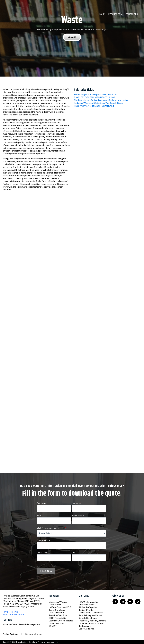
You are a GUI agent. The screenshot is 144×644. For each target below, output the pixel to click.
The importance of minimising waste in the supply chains (101, 100)
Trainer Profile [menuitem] (86, 610)
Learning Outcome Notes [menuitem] (61, 621)
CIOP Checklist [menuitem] (56, 623)
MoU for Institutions (14, 614)
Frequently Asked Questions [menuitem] (92, 621)
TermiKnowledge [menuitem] (57, 610)
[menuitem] (103, 14)
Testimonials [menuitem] (85, 626)
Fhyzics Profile (10, 612)
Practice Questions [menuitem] (58, 615)
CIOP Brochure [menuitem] (56, 612)
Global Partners (10, 634)
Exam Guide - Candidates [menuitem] (91, 612)
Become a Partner (34, 634)
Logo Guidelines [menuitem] (86, 629)
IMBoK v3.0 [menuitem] (55, 604)
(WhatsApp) (36, 604)
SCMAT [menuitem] (53, 626)
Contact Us (132, 14)
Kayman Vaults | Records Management (21, 624)
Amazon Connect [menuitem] (87, 604)
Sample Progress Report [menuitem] (90, 615)
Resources (114, 14)
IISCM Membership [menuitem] (88, 602)
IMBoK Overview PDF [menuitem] (60, 607)
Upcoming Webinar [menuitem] (58, 602)
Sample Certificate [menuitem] (88, 618)
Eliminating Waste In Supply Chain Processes (95, 94)
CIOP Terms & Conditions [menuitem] (91, 623)
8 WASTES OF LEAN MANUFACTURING (94, 97)
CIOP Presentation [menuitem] (58, 618)
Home (102, 14)
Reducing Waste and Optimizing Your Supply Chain (98, 103)
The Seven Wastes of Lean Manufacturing (94, 106)
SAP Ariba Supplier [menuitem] (88, 607)
